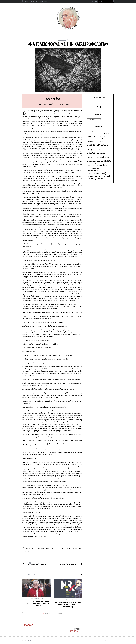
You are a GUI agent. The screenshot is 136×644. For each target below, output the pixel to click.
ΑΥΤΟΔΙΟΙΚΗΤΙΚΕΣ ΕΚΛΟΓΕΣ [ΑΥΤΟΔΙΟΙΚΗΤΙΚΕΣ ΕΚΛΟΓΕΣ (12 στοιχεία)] (96, 142)
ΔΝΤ (68, 548)
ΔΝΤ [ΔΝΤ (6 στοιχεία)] (89, 150)
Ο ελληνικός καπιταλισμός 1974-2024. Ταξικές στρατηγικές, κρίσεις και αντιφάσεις (37, 604)
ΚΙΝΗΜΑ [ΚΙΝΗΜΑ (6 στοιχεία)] (107, 158)
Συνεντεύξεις (62, 40)
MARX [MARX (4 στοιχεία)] (95, 136)
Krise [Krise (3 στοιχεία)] (90, 136)
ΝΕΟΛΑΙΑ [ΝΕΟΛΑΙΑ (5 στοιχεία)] (107, 166)
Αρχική (26, 2)
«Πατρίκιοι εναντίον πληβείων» (68, 564)
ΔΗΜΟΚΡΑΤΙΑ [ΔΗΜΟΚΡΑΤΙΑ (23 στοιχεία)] (92, 144)
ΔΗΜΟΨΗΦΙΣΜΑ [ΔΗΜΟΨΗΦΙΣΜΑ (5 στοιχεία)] (93, 147)
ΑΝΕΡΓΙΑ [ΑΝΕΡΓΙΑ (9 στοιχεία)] (90, 139)
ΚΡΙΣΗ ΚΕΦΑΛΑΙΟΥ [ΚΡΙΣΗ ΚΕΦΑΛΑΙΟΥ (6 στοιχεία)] (105, 160)
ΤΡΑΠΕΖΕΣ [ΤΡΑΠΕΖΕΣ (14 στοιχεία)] (106, 176)
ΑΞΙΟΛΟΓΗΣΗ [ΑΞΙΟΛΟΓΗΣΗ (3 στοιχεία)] (98, 139)
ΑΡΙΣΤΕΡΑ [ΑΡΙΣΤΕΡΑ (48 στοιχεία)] (106, 139)
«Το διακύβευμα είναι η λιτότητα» (37, 564)
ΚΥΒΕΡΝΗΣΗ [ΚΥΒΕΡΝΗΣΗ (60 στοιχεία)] (91, 163)
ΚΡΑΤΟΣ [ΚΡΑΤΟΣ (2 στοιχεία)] (90, 160)
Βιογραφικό (34, 2)
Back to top (104, 640)
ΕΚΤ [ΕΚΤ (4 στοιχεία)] (104, 150)
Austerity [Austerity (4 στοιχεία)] (91, 131)
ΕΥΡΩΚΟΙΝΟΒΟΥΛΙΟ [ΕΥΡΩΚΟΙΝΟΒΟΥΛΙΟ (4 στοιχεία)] (93, 155)
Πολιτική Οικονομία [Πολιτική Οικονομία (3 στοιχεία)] (93, 173)
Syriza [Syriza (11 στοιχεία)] (100, 136)
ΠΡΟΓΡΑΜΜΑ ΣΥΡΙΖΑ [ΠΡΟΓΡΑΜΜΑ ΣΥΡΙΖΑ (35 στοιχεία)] (94, 168)
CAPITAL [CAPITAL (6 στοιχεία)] (97, 131)
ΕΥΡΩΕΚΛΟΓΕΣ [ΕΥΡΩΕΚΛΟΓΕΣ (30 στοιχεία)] (92, 152)
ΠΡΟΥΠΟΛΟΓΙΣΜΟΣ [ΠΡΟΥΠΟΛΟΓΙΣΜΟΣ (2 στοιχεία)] (93, 171)
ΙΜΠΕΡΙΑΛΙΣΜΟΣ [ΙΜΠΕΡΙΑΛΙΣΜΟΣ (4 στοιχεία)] (105, 155)
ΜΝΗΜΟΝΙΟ (77, 548)
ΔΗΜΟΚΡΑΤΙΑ (30, 548)
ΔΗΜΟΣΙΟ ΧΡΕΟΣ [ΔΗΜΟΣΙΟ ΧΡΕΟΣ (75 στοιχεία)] (102, 144)
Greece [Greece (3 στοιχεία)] (97, 134)
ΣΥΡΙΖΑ (27, 552)
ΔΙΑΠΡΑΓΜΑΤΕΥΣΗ (58, 548)
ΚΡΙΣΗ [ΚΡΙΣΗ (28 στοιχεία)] (96, 160)
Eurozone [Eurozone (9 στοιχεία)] (91, 134)
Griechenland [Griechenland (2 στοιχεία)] (105, 134)
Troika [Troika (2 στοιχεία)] (105, 136)
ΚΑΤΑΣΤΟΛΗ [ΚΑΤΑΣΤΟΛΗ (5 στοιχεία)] (92, 158)
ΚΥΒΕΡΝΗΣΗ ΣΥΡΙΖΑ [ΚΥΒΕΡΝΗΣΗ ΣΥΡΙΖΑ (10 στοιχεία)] (102, 163)
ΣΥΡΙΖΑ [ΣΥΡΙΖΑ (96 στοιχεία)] (103, 173)
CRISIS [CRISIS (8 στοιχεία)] (103, 131)
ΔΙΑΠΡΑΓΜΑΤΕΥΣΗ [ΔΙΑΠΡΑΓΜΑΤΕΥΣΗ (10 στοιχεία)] (104, 147)
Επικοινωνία (44, 2)
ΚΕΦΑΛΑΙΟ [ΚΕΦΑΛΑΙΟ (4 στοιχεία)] (100, 158)
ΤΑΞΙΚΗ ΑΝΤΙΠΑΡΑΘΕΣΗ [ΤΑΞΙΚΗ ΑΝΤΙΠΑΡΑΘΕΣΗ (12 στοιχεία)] (94, 176)
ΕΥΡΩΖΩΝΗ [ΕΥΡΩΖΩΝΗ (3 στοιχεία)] (101, 152)
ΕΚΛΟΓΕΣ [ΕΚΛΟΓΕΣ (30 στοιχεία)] (98, 150)
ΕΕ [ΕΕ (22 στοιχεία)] (93, 150)
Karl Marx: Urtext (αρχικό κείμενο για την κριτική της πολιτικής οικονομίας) (68, 604)
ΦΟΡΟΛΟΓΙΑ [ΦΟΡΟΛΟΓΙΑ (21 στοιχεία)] (100, 179)
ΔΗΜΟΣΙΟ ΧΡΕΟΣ (43, 548)
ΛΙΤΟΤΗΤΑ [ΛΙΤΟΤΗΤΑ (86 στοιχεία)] (91, 166)
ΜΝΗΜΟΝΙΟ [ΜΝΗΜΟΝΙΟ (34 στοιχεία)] (99, 166)
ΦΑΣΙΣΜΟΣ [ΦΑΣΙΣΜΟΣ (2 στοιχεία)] (91, 179)
